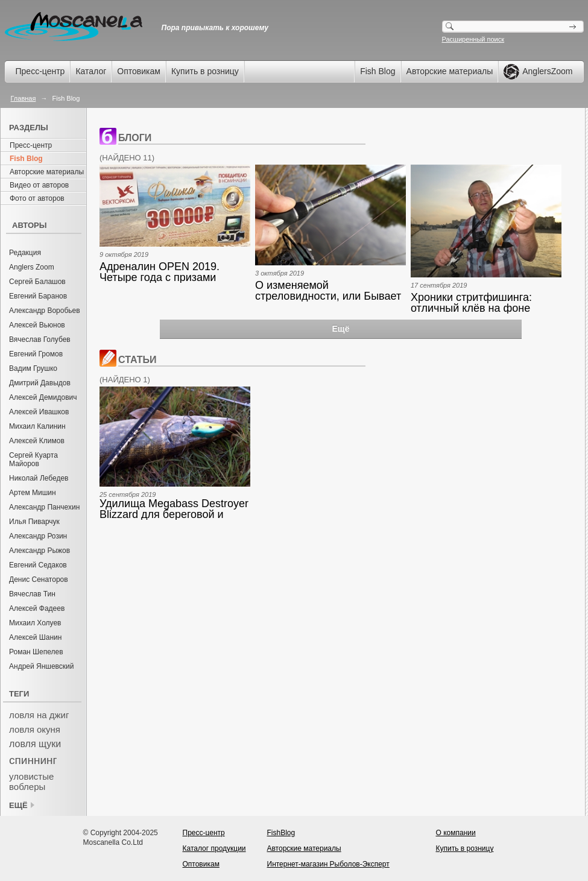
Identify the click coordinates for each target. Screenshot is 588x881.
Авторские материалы (450, 71)
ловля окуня (35, 729)
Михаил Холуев (35, 623)
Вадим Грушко (33, 368)
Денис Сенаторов (39, 579)
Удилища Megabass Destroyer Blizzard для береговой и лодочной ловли (174, 509)
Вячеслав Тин (32, 594)
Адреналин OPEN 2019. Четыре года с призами (160, 272)
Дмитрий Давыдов (40, 383)
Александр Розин (38, 536)
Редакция (25, 253)
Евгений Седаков (38, 565)
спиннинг (33, 760)
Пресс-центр (40, 71)
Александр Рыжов (40, 551)
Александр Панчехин (44, 507)
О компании (456, 833)
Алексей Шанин (35, 637)
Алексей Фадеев (37, 608)
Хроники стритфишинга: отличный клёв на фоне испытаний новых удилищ (476, 303)
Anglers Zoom (32, 267)
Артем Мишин (33, 493)
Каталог (91, 71)
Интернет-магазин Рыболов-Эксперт (328, 864)
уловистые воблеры (31, 782)
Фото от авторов (37, 198)
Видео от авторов (39, 185)
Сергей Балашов (37, 282)
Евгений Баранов (38, 296)
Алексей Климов (37, 441)
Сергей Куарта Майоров (33, 459)
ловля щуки (35, 744)
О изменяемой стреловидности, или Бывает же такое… (328, 291)
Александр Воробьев (45, 311)
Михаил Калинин (37, 426)
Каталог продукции (214, 848)
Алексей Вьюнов (37, 325)
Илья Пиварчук (34, 522)
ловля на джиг (39, 715)
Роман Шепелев (36, 652)
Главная (24, 98)
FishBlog (281, 833)
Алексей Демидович (43, 397)
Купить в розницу (205, 71)
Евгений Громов (36, 354)
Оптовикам (139, 71)
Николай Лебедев (39, 478)
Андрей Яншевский (42, 666)
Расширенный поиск (473, 39)
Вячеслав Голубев (40, 339)
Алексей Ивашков (39, 412)
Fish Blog (378, 71)
